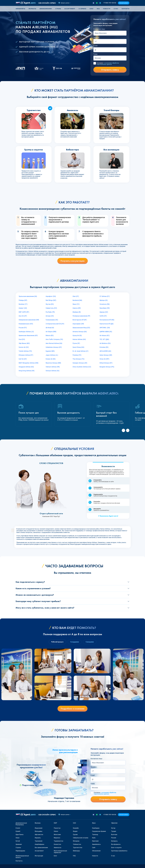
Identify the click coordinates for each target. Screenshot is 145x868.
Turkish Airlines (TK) (25, 351)
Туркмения (39, 841)
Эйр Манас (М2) (24, 343)
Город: (95, 54)
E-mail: (96, 46)
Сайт (94, 848)
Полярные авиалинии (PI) (81, 316)
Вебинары (76, 851)
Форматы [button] (32, 9)
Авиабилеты (20, 9)
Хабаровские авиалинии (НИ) (29, 320)
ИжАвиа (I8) (77, 312)
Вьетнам (114, 835)
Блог (92, 9)
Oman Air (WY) (104, 359)
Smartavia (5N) (105, 304)
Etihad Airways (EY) (106, 363)
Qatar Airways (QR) (106, 355)
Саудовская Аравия (99, 831)
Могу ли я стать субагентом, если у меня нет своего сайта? (45, 608)
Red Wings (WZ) (51, 300)
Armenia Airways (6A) (80, 332)
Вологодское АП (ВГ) (80, 320)
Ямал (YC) (76, 304)
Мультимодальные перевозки (60, 852)
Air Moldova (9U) (105, 343)
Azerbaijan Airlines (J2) (26, 332)
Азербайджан (39, 844)
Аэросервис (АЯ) (78, 324)
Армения (19, 844)
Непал (56, 831)
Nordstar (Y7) (23, 304)
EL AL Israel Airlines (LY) (80, 351)
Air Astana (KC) (105, 335)
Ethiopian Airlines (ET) (26, 355)
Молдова (76, 841)
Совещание (90, 642)
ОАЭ (74, 823)
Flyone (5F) (76, 343)
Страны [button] (58, 9)
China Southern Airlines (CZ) (82, 367)
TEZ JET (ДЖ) (104, 339)
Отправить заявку (110, 70)
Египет (18, 828)
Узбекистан (77, 844)
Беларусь (114, 841)
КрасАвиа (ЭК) (105, 308)
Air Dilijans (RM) (51, 332)
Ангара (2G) (50, 316)
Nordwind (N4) (77, 300)
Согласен (108, 64)
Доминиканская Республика (21, 824)
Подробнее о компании (72, 709)
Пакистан (57, 828)
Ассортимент (39, 851)
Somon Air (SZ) (24, 347)
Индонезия (39, 828)
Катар (113, 828)
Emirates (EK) (104, 347)
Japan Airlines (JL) (52, 355)
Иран (94, 823)
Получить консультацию (73, 261)
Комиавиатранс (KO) (26, 324)
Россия (114, 838)
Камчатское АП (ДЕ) (107, 324)
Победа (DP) (23, 300)
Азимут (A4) (23, 308)
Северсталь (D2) (51, 308)
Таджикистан (58, 841)
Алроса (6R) (77, 308)
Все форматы (116, 844)
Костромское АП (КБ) (107, 320)
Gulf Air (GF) (23, 359)
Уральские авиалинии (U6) (28, 296)
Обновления (96, 851)
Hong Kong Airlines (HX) (27, 371)
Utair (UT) (76, 296)
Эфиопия (114, 823)
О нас (116, 9)
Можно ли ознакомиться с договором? (35, 595)
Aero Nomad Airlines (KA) (54, 343)
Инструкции (39, 856)
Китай (18, 841)
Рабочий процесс (57, 642)
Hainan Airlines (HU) (79, 339)
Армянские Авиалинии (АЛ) (28, 335)
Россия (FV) (23, 328)
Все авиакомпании (41, 848)
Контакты (126, 9)
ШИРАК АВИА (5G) (106, 332)
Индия (75, 831)
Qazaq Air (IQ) (77, 335)
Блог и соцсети (116, 848)
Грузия (75, 835)
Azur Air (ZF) (23, 316)
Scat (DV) (22, 339)
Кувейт (18, 831)
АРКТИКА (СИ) (105, 328)
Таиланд (95, 835)
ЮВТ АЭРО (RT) (24, 312)
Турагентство (78, 848)
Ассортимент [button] (70, 9)
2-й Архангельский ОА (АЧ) (55, 324)
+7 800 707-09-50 (110, 3)
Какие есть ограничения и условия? (33, 588)
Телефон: (96, 37)
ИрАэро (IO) (104, 300)
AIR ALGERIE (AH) (105, 351)
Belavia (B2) (50, 335)
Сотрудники (75, 642)
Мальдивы (39, 831)
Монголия (57, 835)
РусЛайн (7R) (50, 312)
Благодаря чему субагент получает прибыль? (38, 601)
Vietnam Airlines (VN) (53, 367)
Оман (18, 838)
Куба (94, 838)
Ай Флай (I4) (50, 328)
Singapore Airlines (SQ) (26, 367)
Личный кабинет (124, 3)
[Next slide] (128, 430)
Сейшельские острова (81, 838)
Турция (114, 831)
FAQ (98, 9)
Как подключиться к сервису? (30, 582)
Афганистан (39, 835)
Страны (18, 848)
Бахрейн (76, 828)
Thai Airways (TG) (79, 359)
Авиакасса (58, 848)
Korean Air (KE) (51, 359)
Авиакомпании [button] (46, 9)
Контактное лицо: (99, 29)
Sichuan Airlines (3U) (53, 371)
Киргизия (95, 841)
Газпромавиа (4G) (52, 320)
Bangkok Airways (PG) (107, 367)
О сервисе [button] (82, 9)
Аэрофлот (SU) (51, 296)
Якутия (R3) (50, 304)
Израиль (38, 838)
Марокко (57, 838)
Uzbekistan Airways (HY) (54, 347)
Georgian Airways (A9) (80, 363)
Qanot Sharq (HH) (78, 347)
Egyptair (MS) (50, 351)
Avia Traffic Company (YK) (54, 339)
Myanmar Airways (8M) (53, 363)
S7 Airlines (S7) (105, 296)
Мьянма (38, 823)
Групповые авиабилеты (119, 851)
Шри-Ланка (20, 835)
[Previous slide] (123, 430)
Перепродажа (20, 851)
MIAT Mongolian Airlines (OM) (29, 363)
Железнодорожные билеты (22, 857)
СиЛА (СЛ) (103, 316)
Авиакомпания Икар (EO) (81, 328)
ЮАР (55, 823)
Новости (107, 9)
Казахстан (57, 844)
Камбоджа (96, 828)
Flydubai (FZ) (77, 355)
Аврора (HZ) (104, 312)
